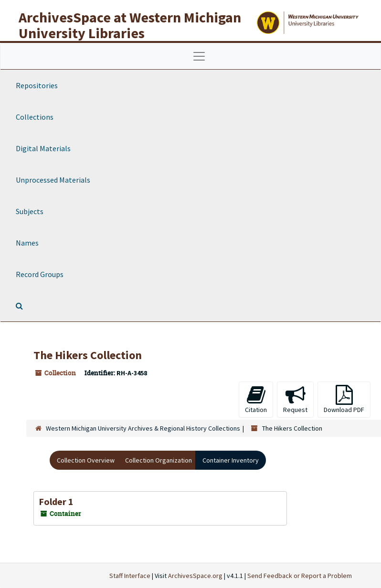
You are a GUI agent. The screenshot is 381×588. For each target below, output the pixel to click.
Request (295, 399)
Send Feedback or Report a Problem (300, 576)
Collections (35, 117)
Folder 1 (56, 501)
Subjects (30, 211)
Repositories (37, 85)
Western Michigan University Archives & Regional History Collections (143, 428)
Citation (256, 399)
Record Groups (40, 274)
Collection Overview (86, 460)
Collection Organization (159, 460)
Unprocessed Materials (53, 180)
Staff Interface (130, 576)
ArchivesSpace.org (195, 576)
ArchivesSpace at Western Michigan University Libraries (130, 25)
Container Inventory (231, 460)
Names (27, 243)
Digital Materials (43, 148)
